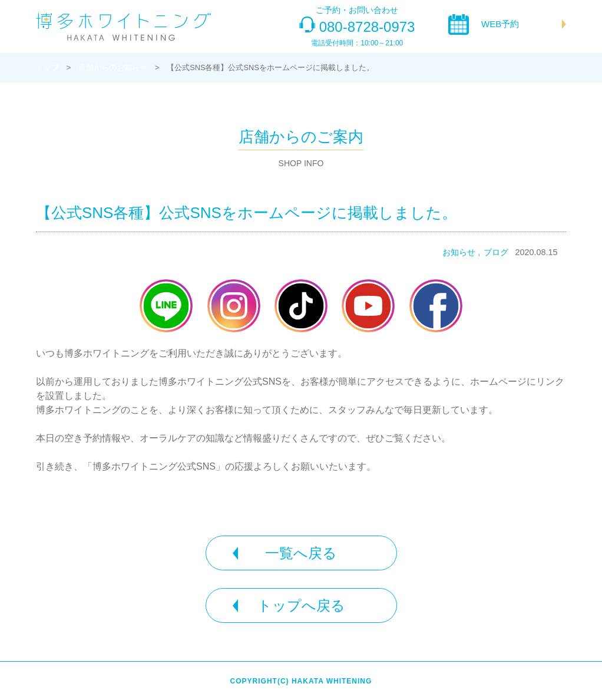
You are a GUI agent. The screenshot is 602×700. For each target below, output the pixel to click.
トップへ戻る (301, 605)
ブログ (496, 252)
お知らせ (459, 252)
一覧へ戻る (301, 553)
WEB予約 (500, 24)
